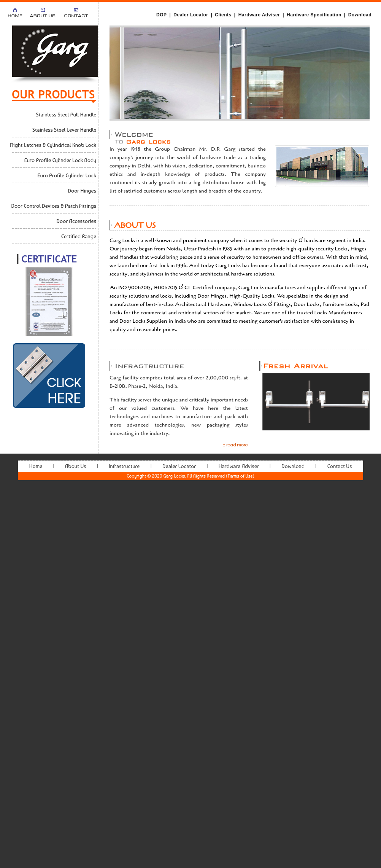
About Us (43, 16)
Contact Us (339, 466)
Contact (76, 16)
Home (15, 16)
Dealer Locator (191, 15)
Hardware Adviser (259, 15)
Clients (223, 15)
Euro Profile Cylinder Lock (67, 175)
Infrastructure (124, 466)
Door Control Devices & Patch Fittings (54, 206)
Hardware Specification (314, 15)
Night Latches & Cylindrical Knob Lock (53, 145)
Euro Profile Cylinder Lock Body (60, 160)
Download (360, 15)
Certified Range (79, 236)
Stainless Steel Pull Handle (66, 115)
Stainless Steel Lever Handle (64, 130)
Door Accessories (76, 221)
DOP (162, 15)
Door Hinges (82, 191)
